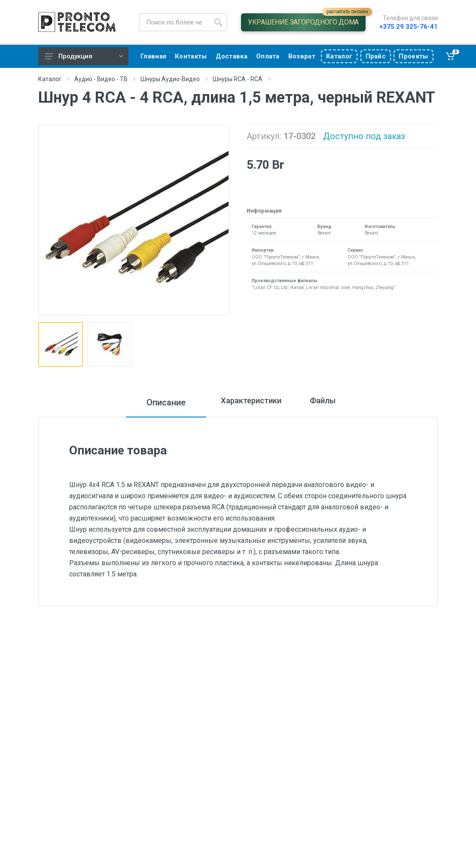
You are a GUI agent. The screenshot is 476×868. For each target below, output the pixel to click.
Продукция (84, 56)
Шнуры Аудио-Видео (170, 79)
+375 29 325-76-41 (409, 27)
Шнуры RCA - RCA (238, 79)
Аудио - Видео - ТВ (101, 79)
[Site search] (174, 22)
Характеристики (243, 402)
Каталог (50, 79)
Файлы (332, 402)
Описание (149, 402)
